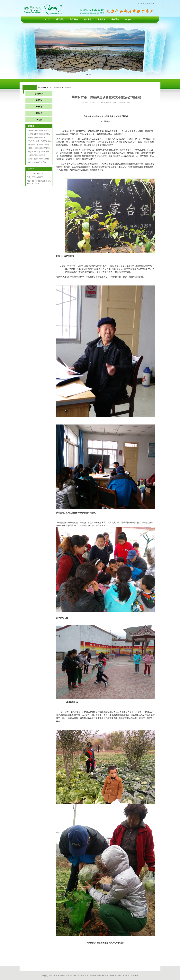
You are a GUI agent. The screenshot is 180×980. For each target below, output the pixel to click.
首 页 (47, 19)
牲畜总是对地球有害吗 (37, 138)
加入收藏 (141, 4)
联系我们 (150, 4)
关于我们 (60, 19)
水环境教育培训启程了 (37, 155)
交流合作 (39, 113)
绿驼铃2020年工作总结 (37, 162)
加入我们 (74, 19)
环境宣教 (39, 107)
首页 (51, 87)
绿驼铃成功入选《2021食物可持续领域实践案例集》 (48, 152)
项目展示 (88, 19)
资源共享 (101, 19)
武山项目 (39, 120)
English (129, 19)
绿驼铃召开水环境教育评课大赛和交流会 (44, 131)
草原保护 (39, 100)
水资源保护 (67, 87)
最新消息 (115, 19)
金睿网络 (134, 975)
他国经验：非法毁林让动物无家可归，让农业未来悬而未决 (50, 145)
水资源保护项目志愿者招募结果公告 (42, 134)
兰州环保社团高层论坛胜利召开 (40, 159)
